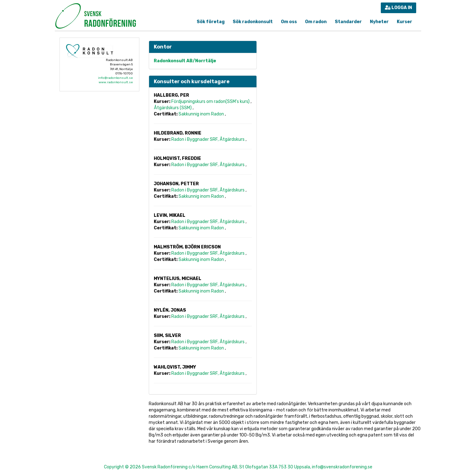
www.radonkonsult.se (116, 82)
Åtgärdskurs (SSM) (173, 108)
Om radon (316, 22)
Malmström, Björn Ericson (187, 247)
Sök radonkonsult (253, 22)
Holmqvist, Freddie (177, 158)
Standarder (348, 22)
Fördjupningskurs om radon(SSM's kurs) (211, 102)
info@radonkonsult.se (115, 78)
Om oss (289, 22)
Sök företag (211, 22)
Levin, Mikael (170, 215)
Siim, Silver (167, 336)
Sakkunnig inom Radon (202, 114)
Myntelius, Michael (178, 279)
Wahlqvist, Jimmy (175, 367)
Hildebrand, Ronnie (178, 133)
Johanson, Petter (176, 184)
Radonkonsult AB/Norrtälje (185, 61)
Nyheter (379, 22)
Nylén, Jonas (170, 310)
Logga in (398, 8)
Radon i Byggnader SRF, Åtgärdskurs (208, 139)
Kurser (404, 22)
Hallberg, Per (171, 95)
